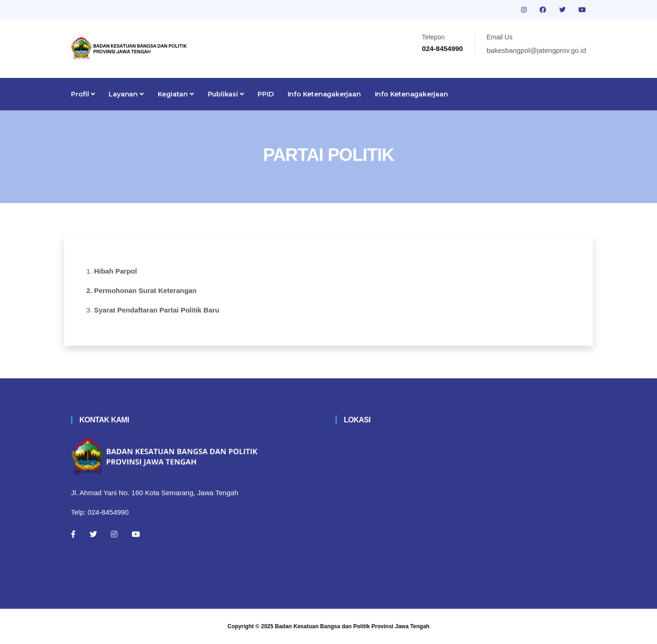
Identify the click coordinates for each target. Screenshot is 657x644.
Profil (83, 94)
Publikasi (226, 94)
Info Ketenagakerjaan (324, 94)
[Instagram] (114, 534)
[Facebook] (73, 534)
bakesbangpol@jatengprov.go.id (536, 50)
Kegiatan (176, 94)
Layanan (126, 94)
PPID (265, 94)
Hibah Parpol (116, 271)
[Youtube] (136, 534)
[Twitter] (93, 534)
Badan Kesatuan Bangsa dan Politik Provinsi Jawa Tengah (352, 626)
